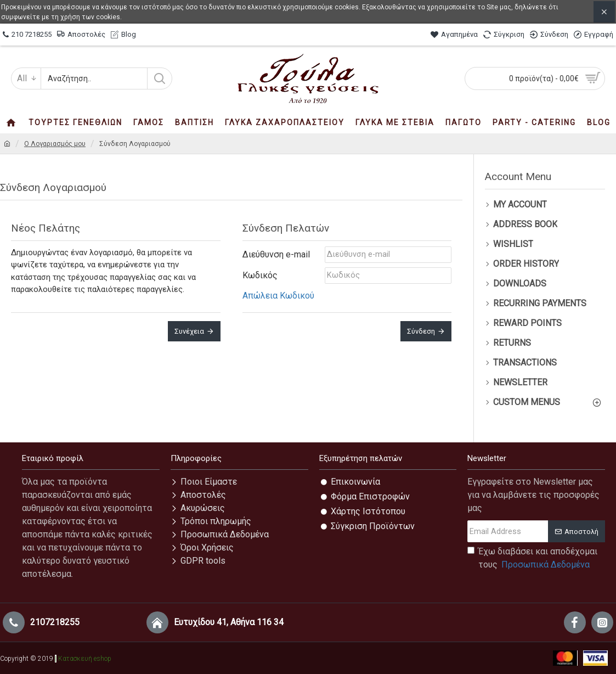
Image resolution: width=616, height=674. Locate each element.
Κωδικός (260, 275)
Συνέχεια (189, 331)
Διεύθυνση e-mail (276, 254)
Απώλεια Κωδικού (278, 296)
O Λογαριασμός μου (55, 144)
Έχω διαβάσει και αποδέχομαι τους (532, 559)
